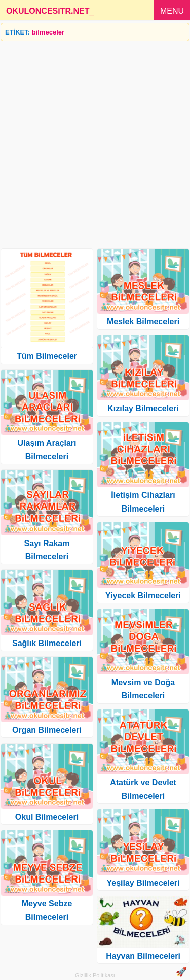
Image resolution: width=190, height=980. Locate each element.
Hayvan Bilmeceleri (143, 956)
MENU (172, 11)
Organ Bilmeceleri (47, 730)
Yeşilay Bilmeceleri (143, 883)
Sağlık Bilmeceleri (47, 643)
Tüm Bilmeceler (47, 356)
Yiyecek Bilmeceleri (143, 596)
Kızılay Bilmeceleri (143, 408)
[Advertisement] (95, 141)
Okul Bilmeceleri (47, 817)
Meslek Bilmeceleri (143, 322)
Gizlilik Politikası (95, 975)
